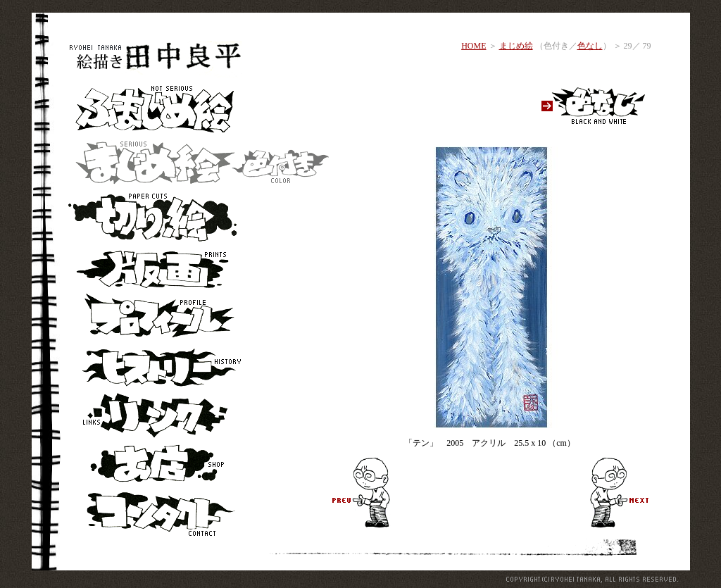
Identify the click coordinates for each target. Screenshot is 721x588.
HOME (474, 46)
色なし (590, 46)
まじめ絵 (516, 46)
